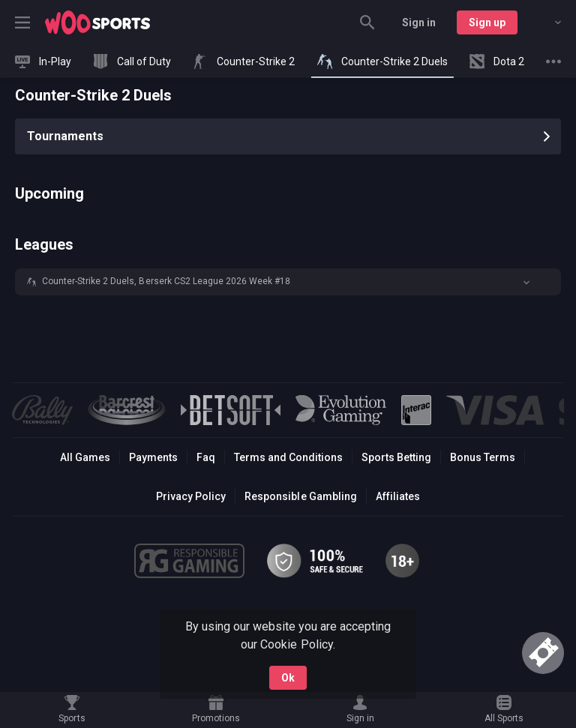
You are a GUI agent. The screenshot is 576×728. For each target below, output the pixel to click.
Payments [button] (153, 457)
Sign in (419, 22)
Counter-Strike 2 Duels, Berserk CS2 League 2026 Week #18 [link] (166, 281)
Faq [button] (206, 457)
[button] (288, 282)
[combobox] (547, 22)
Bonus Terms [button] (483, 457)
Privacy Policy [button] (191, 496)
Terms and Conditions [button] (288, 457)
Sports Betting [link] (396, 457)
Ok (288, 678)
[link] (97, 22)
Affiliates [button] (398, 496)
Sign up (487, 22)
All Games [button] (85, 457)
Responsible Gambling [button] (300, 496)
